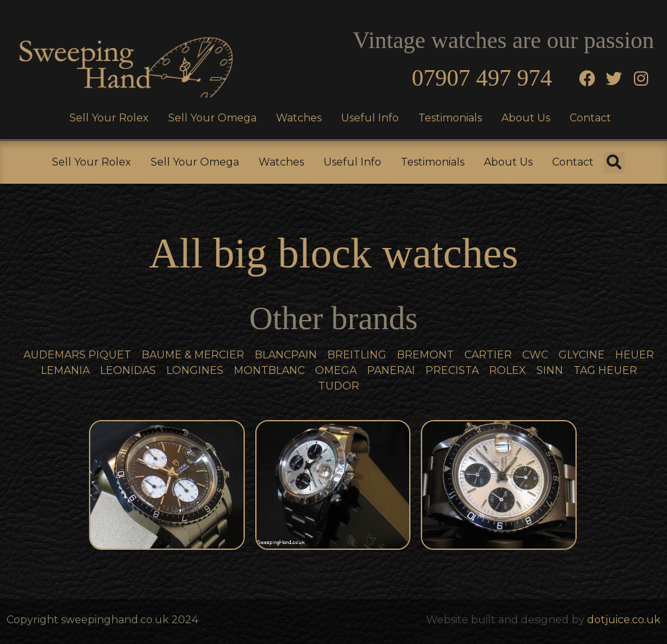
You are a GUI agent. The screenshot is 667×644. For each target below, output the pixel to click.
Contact (590, 118)
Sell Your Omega (212, 118)
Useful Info (370, 118)
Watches (299, 118)
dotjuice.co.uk (624, 620)
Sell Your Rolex (109, 118)
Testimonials (450, 118)
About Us (526, 118)
